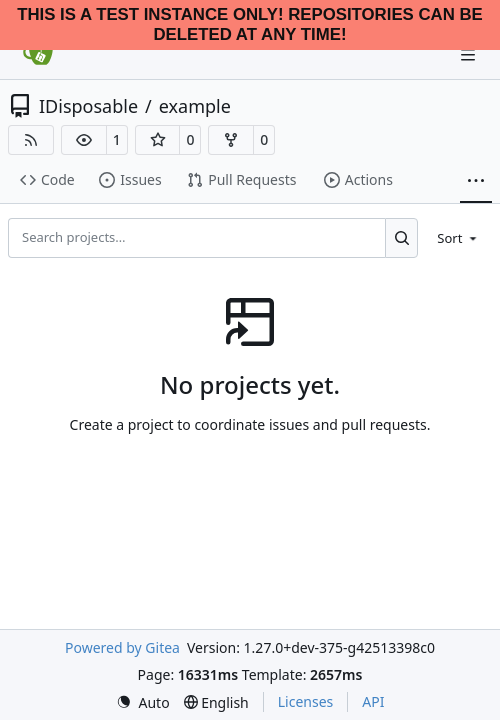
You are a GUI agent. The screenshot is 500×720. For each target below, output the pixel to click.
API (373, 701)
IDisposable (88, 106)
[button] (84, 140)
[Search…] (401, 238)
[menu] (458, 237)
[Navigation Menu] (470, 54)
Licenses (306, 701)
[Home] (38, 55)
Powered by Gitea (122, 647)
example (195, 106)
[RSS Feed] (31, 140)
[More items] (476, 181)
